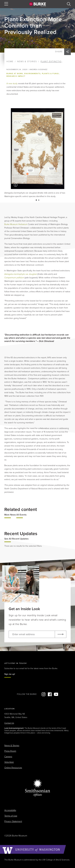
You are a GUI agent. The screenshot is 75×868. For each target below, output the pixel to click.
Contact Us (9, 723)
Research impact (16, 76)
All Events (21, 515)
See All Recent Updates (16, 539)
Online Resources (13, 768)
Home (10, 62)
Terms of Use (11, 816)
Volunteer (9, 762)
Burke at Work (15, 74)
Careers (8, 757)
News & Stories (27, 62)
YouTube (56, 694)
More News (10, 515)
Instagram (43, 694)
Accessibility (10, 810)
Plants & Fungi (51, 74)
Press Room (10, 751)
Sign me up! (10, 674)
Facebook (50, 694)
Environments (32, 74)
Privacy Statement (13, 821)
